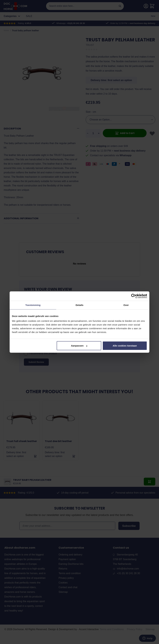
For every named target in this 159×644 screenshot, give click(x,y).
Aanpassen (79, 346)
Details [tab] (79, 305)
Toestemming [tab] (33, 305)
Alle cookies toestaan (125, 346)
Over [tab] (126, 305)
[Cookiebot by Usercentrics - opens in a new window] (133, 296)
